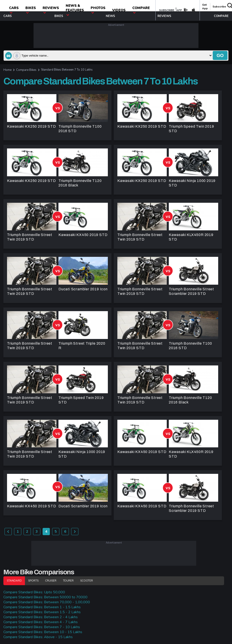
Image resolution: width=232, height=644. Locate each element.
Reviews (51, 10)
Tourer (68, 581)
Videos (119, 10)
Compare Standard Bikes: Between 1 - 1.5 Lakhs (42, 607)
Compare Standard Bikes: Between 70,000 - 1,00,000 (47, 602)
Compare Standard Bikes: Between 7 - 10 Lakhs (42, 627)
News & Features (75, 10)
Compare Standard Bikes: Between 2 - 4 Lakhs (41, 617)
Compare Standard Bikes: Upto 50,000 (34, 592)
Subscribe (219, 7)
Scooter (87, 581)
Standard (14, 581)
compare (141, 10)
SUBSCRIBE (167, 10)
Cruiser (51, 581)
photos (98, 10)
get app (205, 7)
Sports (33, 581)
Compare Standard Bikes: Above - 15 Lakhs (38, 637)
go (220, 55)
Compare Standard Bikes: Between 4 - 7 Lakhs (41, 622)
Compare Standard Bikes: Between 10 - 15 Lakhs (43, 632)
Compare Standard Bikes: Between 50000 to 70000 (45, 597)
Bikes (31, 10)
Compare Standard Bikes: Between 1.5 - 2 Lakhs (42, 612)
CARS (14, 10)
